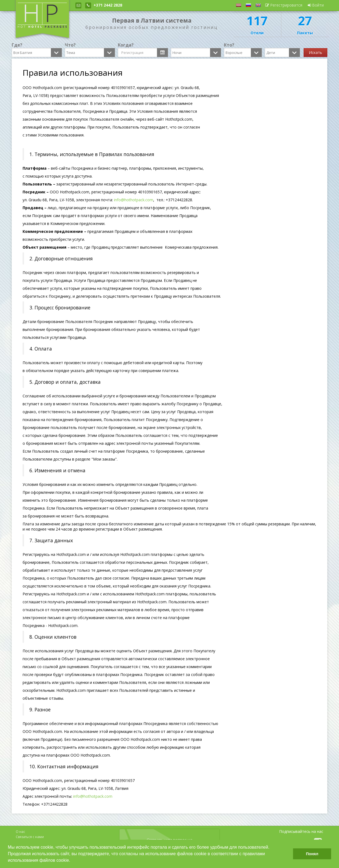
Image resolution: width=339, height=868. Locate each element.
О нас (20, 832)
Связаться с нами (30, 837)
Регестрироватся (284, 5)
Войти (316, 5)
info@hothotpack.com (134, 200)
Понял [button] (312, 854)
